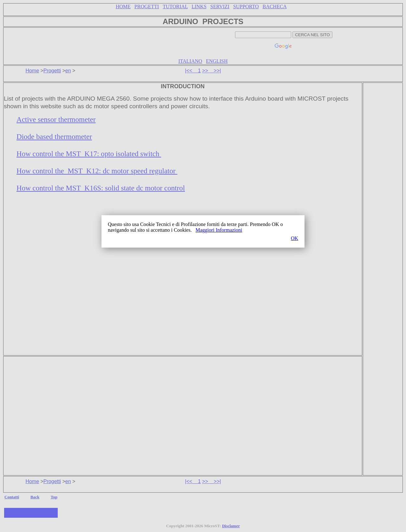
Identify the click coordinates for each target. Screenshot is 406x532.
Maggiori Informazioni (219, 230)
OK (295, 238)
